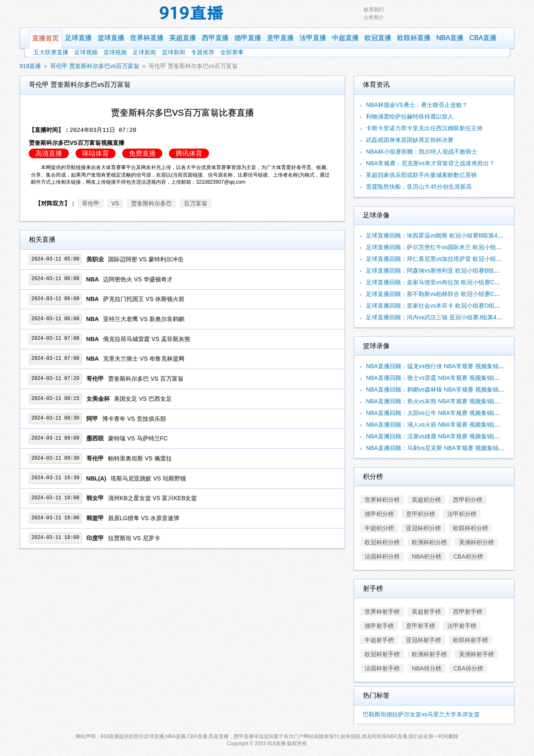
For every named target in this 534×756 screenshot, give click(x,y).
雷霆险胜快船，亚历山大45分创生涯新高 (419, 187)
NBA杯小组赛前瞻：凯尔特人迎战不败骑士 (422, 152)
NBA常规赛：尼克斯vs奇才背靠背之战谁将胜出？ (430, 163)
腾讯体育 (189, 153)
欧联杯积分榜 (471, 528)
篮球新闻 (174, 52)
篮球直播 (111, 38)
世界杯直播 (147, 38)
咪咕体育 (96, 153)
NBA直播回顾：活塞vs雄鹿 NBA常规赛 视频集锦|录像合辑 (442, 436)
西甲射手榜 (468, 612)
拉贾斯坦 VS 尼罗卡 (134, 538)
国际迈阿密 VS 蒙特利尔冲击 (146, 259)
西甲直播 (215, 38)
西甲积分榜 (468, 500)
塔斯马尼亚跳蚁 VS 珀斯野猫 (148, 478)
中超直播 (345, 38)
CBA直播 (483, 38)
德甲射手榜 (379, 626)
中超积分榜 (379, 528)
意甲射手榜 (421, 626)
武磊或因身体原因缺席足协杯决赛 (410, 140)
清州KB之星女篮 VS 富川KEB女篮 (152, 498)
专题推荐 (203, 52)
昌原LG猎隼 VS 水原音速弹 (144, 518)
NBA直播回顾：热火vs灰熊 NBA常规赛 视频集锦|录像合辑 (442, 401)
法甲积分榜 (462, 514)
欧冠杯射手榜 (382, 654)
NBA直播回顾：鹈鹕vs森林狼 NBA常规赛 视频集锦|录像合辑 (445, 389)
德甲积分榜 (379, 514)
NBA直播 (450, 38)
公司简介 (374, 18)
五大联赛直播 (51, 52)
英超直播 (183, 38)
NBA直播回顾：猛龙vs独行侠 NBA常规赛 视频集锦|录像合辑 (445, 366)
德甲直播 (248, 38)
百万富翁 (196, 203)
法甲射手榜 (462, 626)
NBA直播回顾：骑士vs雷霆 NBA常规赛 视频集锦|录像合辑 (442, 378)
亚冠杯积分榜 (423, 528)
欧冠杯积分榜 (382, 542)
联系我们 (374, 10)
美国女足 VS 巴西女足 (143, 399)
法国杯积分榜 (382, 556)
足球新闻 (144, 52)
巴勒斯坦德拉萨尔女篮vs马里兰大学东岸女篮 (421, 714)
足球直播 (78, 38)
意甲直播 (280, 38)
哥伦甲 (91, 203)
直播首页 (45, 38)
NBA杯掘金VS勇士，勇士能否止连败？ (417, 105)
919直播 (30, 66)
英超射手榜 (426, 612)
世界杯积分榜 (382, 500)
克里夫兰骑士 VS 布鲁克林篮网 (144, 359)
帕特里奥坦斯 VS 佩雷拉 (140, 458)
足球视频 (86, 52)
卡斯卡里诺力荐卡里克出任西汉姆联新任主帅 (424, 128)
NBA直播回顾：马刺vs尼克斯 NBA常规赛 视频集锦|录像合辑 (445, 448)
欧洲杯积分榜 (429, 542)
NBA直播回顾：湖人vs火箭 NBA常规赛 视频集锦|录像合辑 (442, 425)
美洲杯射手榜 (476, 654)
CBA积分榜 (468, 556)
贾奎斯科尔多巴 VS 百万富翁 (146, 379)
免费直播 (142, 153)
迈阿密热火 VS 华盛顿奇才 (138, 279)
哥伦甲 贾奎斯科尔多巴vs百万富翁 (95, 66)
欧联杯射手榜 (471, 640)
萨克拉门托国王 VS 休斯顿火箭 (144, 299)
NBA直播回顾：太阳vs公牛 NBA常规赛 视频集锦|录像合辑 (442, 413)
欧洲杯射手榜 (429, 654)
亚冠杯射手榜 (423, 640)
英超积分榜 (426, 500)
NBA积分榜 (427, 556)
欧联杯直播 (414, 38)
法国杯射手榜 (382, 668)
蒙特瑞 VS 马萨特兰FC (138, 438)
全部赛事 (232, 52)
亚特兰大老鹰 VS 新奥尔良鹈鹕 (144, 319)
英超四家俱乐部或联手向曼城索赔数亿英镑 (421, 175)
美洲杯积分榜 (476, 542)
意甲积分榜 (421, 514)
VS (115, 203)
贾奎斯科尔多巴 (151, 203)
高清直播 (49, 153)
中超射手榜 (379, 640)
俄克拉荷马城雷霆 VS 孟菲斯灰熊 (146, 339)
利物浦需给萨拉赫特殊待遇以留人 (410, 116)
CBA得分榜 (468, 668)
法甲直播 (313, 38)
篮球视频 (115, 52)
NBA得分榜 (427, 668)
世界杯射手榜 (382, 612)
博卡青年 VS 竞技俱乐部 (134, 419)
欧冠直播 (378, 38)
